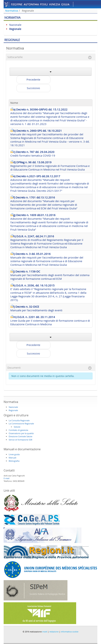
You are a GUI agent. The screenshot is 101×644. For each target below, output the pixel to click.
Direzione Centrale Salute (20, 436)
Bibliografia (14, 461)
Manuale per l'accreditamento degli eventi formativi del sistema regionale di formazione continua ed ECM (50, 275)
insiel (45, 632)
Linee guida (14, 454)
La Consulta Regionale (19, 420)
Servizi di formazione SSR (20, 440)
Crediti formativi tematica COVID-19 (33, 154)
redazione (54, 632)
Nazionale (15, 25)
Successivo (33, 88)
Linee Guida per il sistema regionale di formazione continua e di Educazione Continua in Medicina (50, 321)
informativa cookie (70, 632)
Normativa (12, 11)
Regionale (28, 11)
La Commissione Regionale (21, 423)
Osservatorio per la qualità (21, 433)
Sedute (17, 427)
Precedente (33, 80)
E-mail (7, 478)
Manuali (13, 458)
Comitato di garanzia (18, 430)
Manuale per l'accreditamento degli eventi (36, 308)
